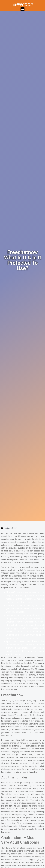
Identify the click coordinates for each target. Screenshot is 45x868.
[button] (22, 9)
